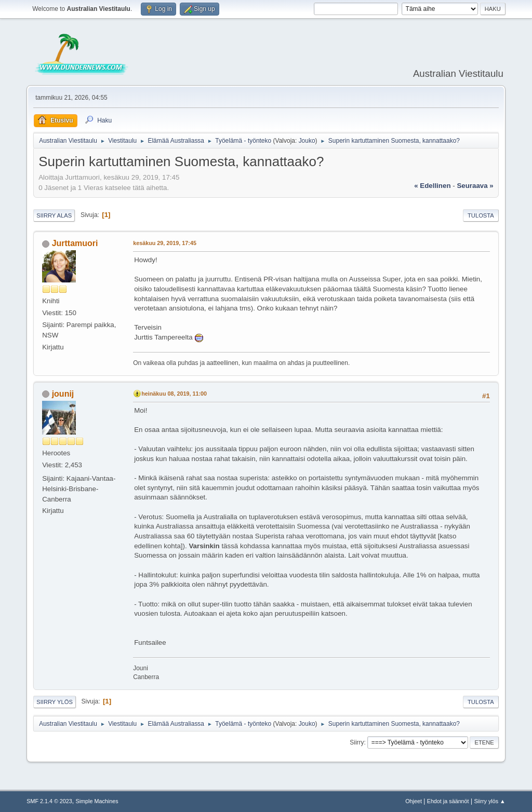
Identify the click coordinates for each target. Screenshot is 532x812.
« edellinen (432, 186)
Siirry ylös (55, 702)
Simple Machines (97, 801)
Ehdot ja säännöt (448, 801)
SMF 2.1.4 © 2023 (49, 801)
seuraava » (475, 186)
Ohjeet (414, 801)
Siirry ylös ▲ (489, 801)
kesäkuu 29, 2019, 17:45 (165, 243)
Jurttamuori (75, 243)
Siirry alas (54, 215)
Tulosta (481, 215)
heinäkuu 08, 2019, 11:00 (174, 394)
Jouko (307, 141)
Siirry (357, 742)
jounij (63, 394)
